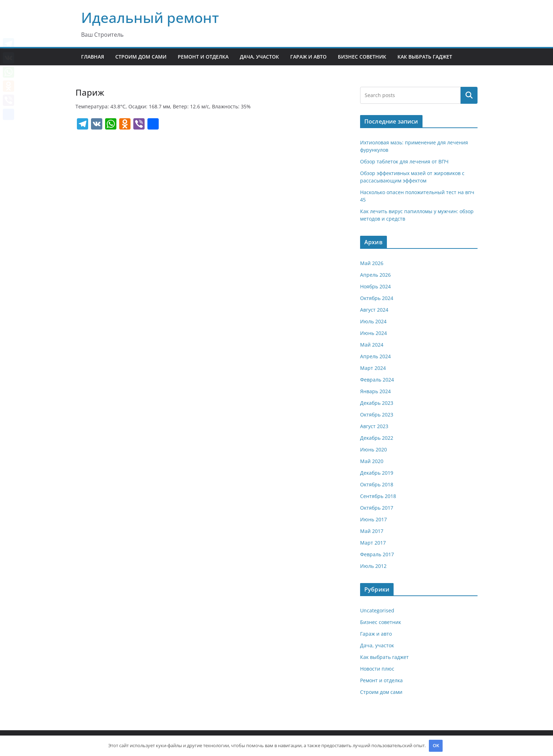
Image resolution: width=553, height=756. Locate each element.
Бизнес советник (362, 57)
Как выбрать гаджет (425, 57)
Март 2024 (373, 368)
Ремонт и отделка (203, 57)
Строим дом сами (141, 57)
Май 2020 (372, 461)
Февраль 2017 (377, 554)
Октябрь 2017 (377, 508)
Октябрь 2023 (377, 415)
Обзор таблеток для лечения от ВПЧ (404, 161)
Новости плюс (377, 669)
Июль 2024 (373, 321)
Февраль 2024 (377, 380)
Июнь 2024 (373, 333)
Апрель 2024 (375, 356)
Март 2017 (373, 543)
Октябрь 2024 (377, 298)
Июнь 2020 (373, 449)
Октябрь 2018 (377, 484)
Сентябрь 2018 (378, 496)
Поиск (469, 95)
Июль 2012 (373, 566)
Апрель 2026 (375, 275)
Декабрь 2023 (377, 403)
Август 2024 (374, 310)
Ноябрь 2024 (375, 286)
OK (436, 745)
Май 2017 (372, 531)
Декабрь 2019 (377, 473)
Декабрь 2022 (377, 438)
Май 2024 (372, 345)
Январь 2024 (375, 391)
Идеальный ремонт (150, 17)
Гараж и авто (308, 57)
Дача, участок (259, 57)
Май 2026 (372, 263)
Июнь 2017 (373, 519)
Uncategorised (377, 610)
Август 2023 (374, 426)
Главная (93, 57)
